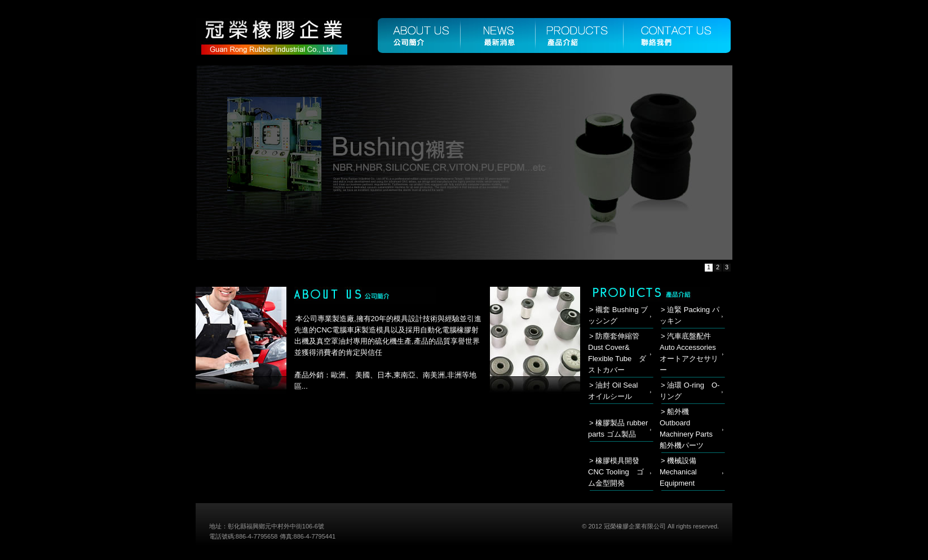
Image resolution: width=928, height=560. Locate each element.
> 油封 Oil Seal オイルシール (617, 391)
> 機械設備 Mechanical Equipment (678, 472)
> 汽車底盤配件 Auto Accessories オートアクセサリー (691, 353)
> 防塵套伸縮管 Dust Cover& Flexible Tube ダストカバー (617, 353)
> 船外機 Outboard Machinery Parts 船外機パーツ (690, 428)
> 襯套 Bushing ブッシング (618, 315)
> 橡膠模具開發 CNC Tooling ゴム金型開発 (616, 472)
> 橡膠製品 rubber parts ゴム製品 (618, 428)
